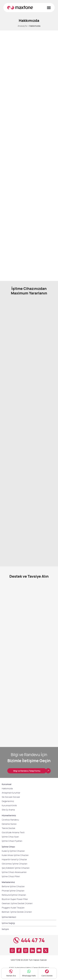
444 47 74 (33, 948)
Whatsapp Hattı (29, 976)
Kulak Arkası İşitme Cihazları (15, 863)
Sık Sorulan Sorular (11, 805)
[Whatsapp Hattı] (29, 971)
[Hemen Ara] (11, 971)
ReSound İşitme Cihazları (14, 903)
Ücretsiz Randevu (10, 828)
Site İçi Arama (8, 818)
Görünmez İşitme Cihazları (14, 872)
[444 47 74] (16, 948)
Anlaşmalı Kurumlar (11, 801)
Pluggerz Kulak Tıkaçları (13, 916)
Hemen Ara (11, 976)
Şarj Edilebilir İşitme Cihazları (16, 876)
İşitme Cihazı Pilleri (11, 884)
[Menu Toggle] (49, 8)
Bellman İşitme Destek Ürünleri (17, 920)
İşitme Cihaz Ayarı (10, 845)
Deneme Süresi (9, 832)
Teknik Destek (8, 836)
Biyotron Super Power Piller (15, 907)
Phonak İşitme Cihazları (13, 899)
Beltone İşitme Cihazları (13, 894)
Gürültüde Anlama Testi (13, 840)
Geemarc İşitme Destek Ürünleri (17, 911)
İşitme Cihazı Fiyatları (12, 849)
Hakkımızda (7, 796)
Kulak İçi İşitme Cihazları (13, 859)
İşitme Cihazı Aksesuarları (14, 880)
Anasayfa (22, 26)
